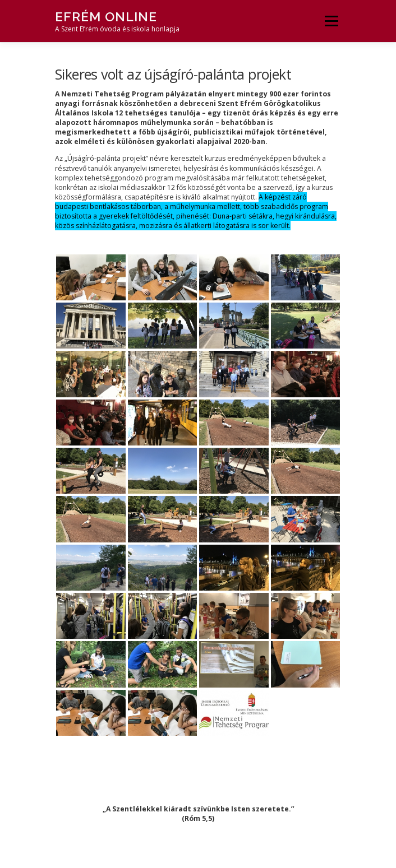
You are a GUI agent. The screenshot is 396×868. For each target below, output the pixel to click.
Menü (331, 21)
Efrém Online (106, 17)
